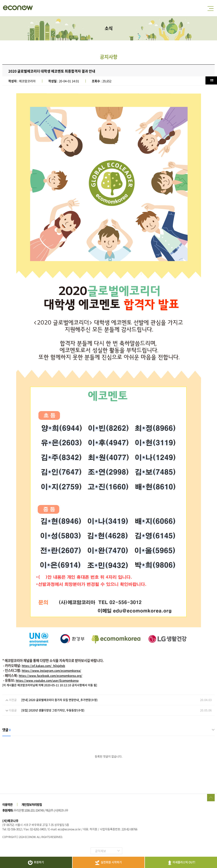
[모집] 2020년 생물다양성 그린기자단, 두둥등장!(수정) (53, 710)
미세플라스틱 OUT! (181, 863)
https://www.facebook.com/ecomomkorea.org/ (50, 676)
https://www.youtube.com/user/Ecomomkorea (47, 681)
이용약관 (7, 804)
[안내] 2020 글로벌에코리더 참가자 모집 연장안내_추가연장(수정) (59, 700)
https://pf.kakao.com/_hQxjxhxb (43, 666)
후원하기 (36, 863)
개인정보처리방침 (32, 804)
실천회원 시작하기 (108, 863)
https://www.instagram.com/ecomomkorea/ (51, 671)
